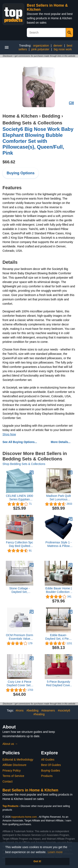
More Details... (61, 442)
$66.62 (9, 162)
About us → (10, 744)
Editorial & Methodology (18, 760)
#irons (20, 710)
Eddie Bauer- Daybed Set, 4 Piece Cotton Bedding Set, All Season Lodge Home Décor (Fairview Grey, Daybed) (58, 637)
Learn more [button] (55, 852)
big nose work (63, 49)
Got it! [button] (37, 861)
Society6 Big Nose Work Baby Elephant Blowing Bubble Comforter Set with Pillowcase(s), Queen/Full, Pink (38, 141)
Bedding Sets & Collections (32, 123)
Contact (7, 781)
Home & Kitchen (20, 116)
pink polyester (40, 49)
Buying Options (21, 173)
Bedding (51, 116)
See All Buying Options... (20, 442)
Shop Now (9, 434)
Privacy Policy (12, 770)
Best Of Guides (51, 765)
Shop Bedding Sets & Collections (24, 464)
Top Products (11, 806)
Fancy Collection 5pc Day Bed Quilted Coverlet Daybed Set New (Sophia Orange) (20, 544)
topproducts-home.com (24, 817)
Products (47, 776)
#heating (39, 714)
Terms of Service (13, 776)
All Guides (48, 760)
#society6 (64, 710)
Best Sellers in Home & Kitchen (30, 790)
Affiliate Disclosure (14, 765)
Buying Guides (51, 770)
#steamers (48, 710)
